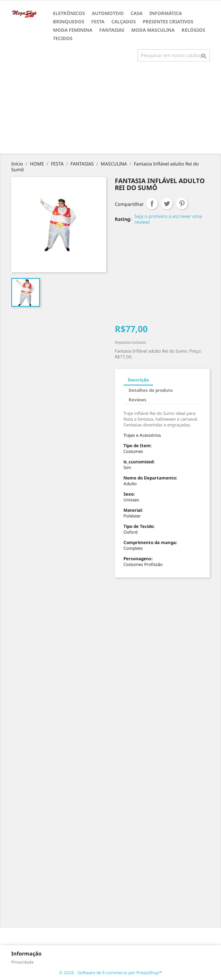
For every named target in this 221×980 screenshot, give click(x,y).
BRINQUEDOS (69, 22)
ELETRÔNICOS (69, 13)
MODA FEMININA (73, 30)
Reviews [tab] (138, 400)
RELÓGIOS (193, 30)
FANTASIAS (112, 30)
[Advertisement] (112, 110)
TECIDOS (63, 38)
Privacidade (22, 962)
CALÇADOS (124, 22)
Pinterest (182, 204)
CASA (137, 13)
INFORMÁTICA (166, 13)
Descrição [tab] (138, 380)
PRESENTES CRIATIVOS (168, 22)
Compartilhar (152, 204)
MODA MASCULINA (153, 30)
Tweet (167, 204)
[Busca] (174, 55)
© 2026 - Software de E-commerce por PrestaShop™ (111, 973)
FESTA (98, 22)
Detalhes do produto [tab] (151, 390)
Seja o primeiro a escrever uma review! (168, 219)
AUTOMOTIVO (108, 13)
